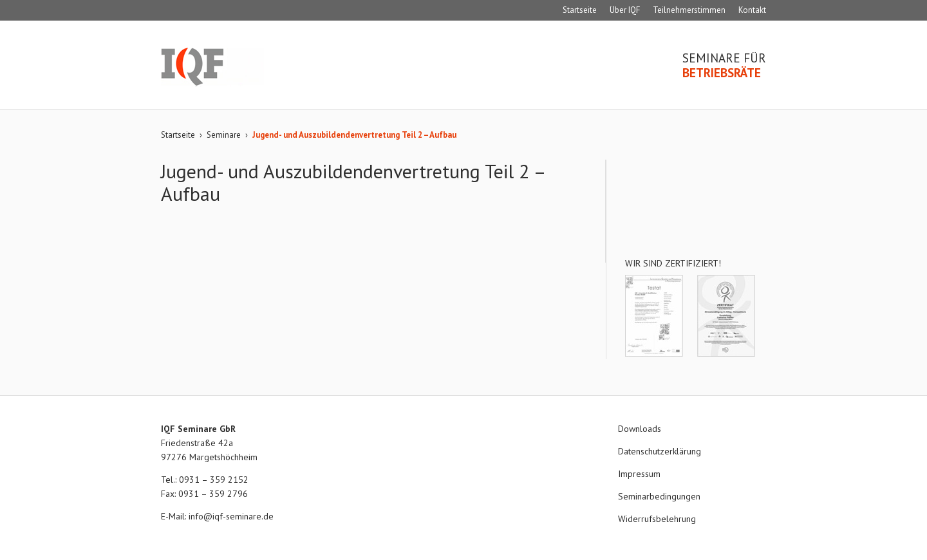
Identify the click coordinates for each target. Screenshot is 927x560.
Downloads (640, 429)
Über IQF (625, 10)
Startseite (580, 10)
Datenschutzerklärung (660, 451)
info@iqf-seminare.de (231, 516)
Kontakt (752, 10)
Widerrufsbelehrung (657, 519)
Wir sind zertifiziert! (673, 263)
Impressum (639, 474)
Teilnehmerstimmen (689, 10)
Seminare (224, 135)
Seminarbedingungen (659, 496)
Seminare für (724, 66)
